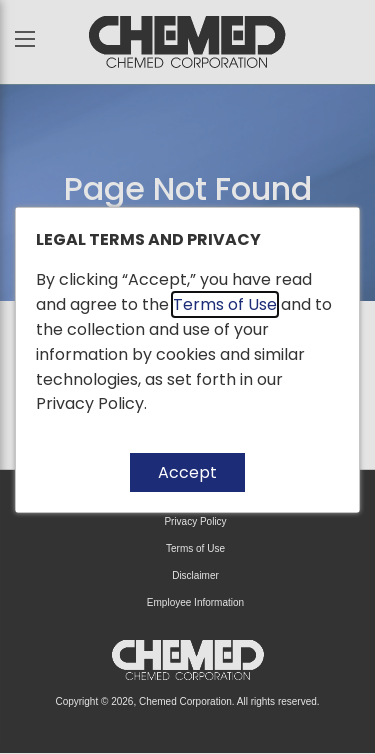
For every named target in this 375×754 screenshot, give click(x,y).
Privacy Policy (90, 403)
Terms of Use (225, 304)
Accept (187, 472)
